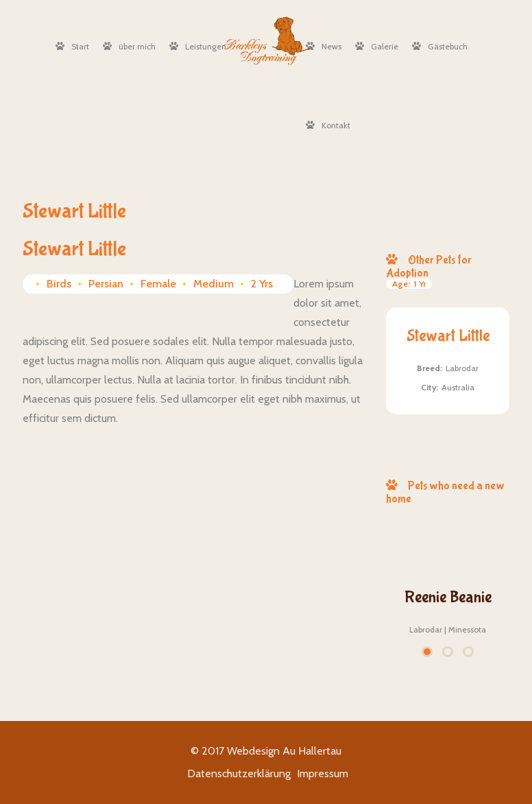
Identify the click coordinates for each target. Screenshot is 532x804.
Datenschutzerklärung (239, 773)
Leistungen (198, 46)
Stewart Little (448, 336)
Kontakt (328, 125)
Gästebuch (440, 46)
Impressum (323, 773)
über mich (129, 46)
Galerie (377, 46)
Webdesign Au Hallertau (284, 751)
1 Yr (409, 284)
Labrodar (462, 368)
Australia (458, 387)
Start (72, 46)
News (324, 46)
